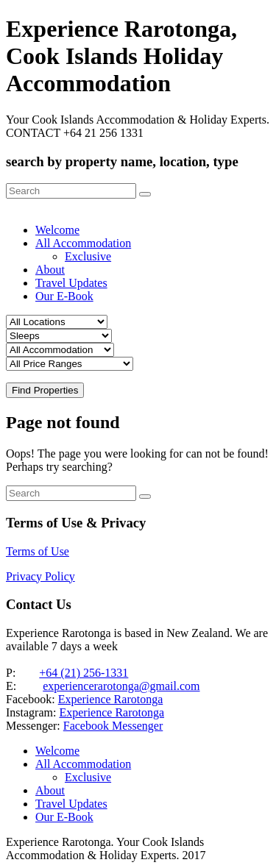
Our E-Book (64, 296)
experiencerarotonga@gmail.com (121, 686)
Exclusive (88, 256)
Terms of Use (38, 551)
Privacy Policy (40, 576)
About (50, 270)
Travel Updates (71, 283)
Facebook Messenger (113, 726)
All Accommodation (83, 243)
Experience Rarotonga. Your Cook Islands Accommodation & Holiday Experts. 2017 (106, 849)
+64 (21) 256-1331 (84, 673)
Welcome (57, 230)
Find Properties (45, 390)
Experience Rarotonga (111, 699)
